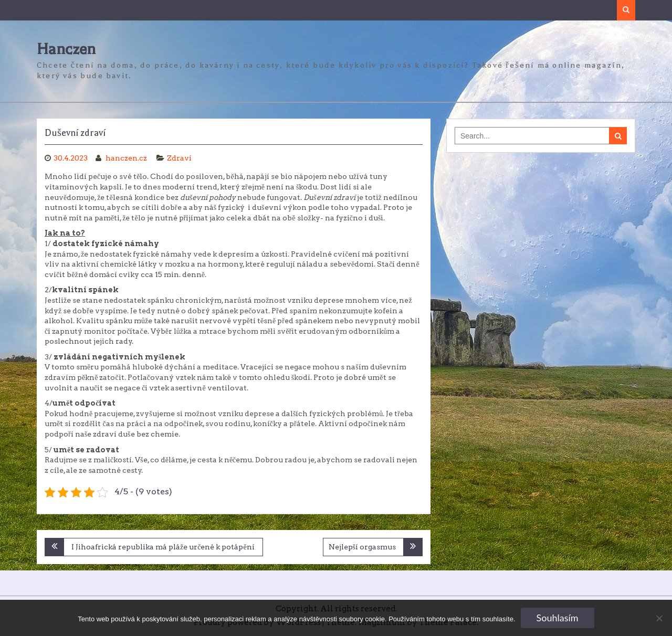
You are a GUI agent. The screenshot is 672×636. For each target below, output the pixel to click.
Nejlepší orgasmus (362, 547)
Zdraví (179, 158)
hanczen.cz (127, 158)
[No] (659, 618)
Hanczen (66, 49)
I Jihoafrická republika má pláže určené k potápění (163, 547)
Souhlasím (558, 618)
